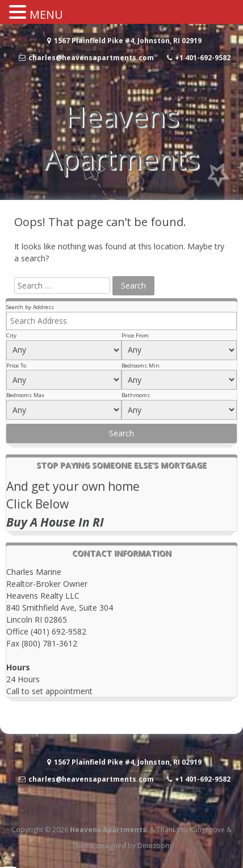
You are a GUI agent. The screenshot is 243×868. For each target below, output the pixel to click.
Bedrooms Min (141, 366)
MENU (46, 14)
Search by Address (30, 307)
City (11, 335)
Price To (16, 366)
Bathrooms (136, 395)
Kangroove (207, 830)
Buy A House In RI (55, 522)
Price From (135, 335)
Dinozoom (154, 846)
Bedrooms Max (25, 395)
